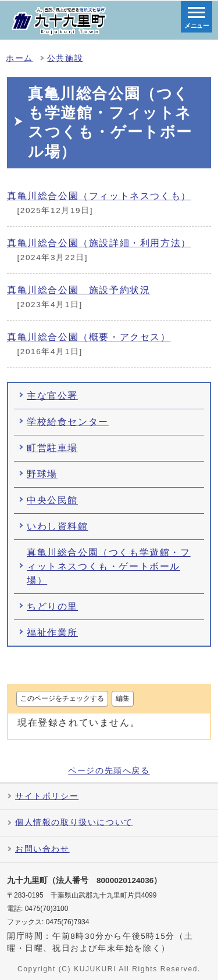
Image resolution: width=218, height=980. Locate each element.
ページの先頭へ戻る (109, 771)
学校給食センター (68, 422)
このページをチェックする (62, 698)
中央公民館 (52, 500)
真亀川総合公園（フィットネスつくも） (99, 196)
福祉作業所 (52, 633)
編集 (123, 698)
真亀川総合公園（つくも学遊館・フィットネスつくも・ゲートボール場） (109, 566)
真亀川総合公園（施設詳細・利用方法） (99, 243)
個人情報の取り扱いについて (74, 822)
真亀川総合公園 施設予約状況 (78, 290)
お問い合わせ (42, 849)
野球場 (42, 474)
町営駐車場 (52, 448)
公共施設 (65, 58)
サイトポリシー (47, 796)
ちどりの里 (52, 606)
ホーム (19, 58)
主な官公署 (52, 396)
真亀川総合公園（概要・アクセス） (89, 337)
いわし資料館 (58, 526)
